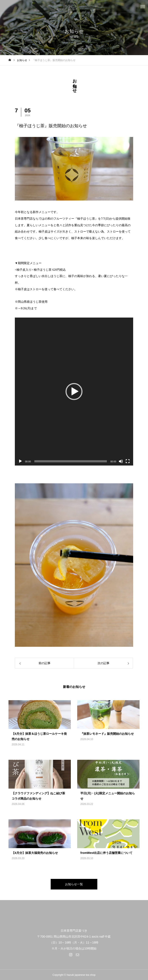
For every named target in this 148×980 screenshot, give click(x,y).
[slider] (71, 461)
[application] (74, 392)
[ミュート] (121, 461)
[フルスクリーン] (128, 461)
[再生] (20, 461)
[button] (74, 392)
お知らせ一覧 (74, 884)
